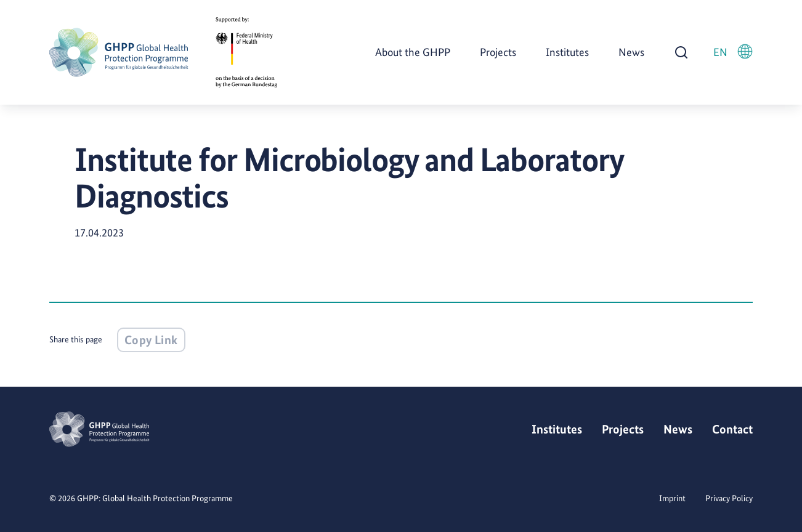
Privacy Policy (729, 498)
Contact (732, 429)
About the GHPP (413, 52)
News (631, 52)
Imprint (672, 498)
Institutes (567, 52)
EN (733, 51)
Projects (498, 52)
